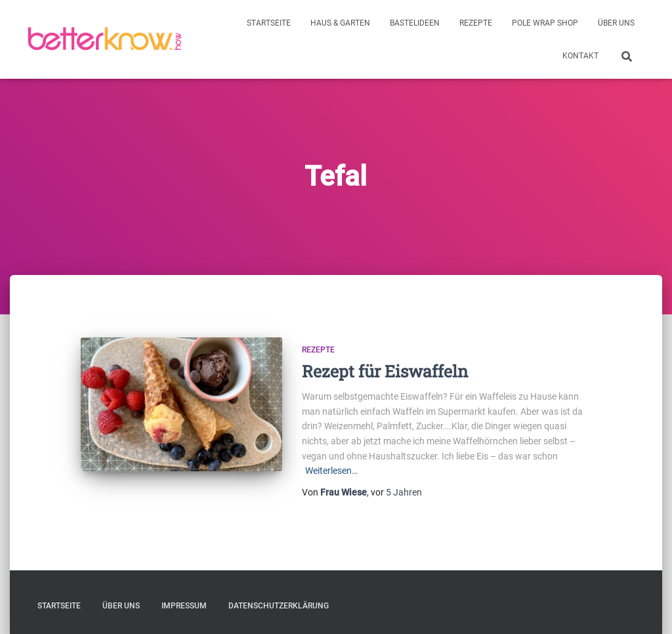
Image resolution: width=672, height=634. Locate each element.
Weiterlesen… (331, 471)
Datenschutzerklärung (279, 606)
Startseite (269, 23)
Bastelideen (415, 23)
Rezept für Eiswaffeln (385, 371)
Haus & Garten (340, 23)
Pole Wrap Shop (545, 23)
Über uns (616, 23)
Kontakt (580, 56)
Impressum (184, 606)
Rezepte (476, 23)
